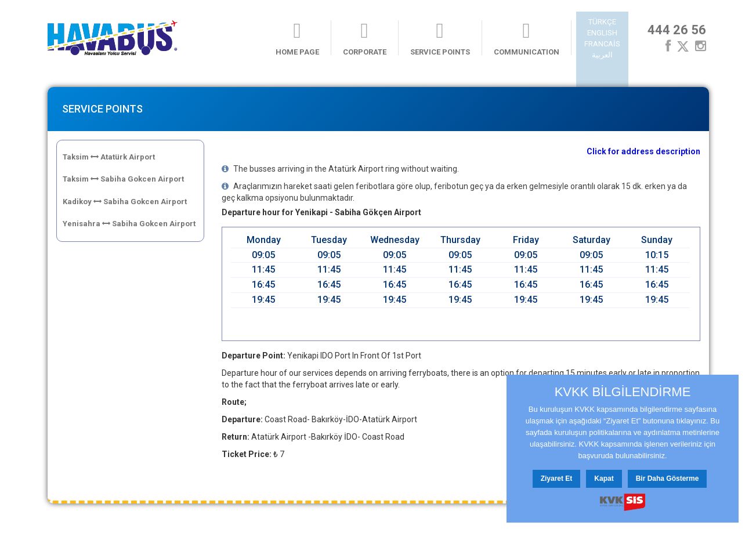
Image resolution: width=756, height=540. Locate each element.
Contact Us (179, 524)
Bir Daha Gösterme (668, 479)
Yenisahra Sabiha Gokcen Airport (129, 224)
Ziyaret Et (557, 479)
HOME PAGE (297, 38)
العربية (602, 55)
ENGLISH (602, 33)
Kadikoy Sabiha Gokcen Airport (125, 202)
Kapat (604, 479)
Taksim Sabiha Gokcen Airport (123, 179)
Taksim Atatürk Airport (109, 157)
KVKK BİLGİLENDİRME (623, 392)
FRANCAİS (602, 44)
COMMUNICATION (527, 38)
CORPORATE (365, 38)
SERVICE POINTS (440, 38)
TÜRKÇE (602, 22)
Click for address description (643, 151)
